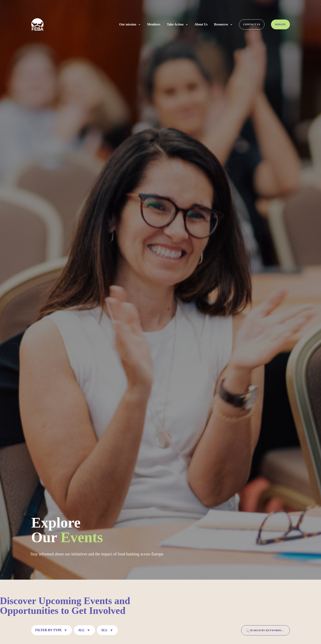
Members (154, 24)
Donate (280, 24)
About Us (201, 24)
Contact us (252, 24)
